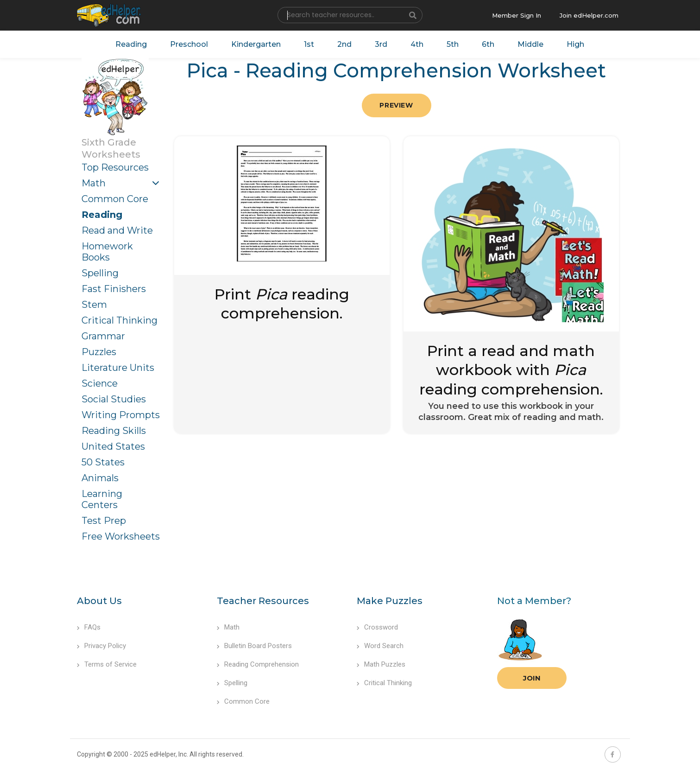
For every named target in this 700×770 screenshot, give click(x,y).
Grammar (103, 336)
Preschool (189, 44)
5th (453, 44)
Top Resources (115, 167)
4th (417, 44)
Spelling (100, 273)
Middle (530, 44)
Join (532, 678)
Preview (396, 105)
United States (113, 446)
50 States (103, 462)
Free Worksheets (121, 536)
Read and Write (117, 230)
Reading (131, 44)
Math (94, 183)
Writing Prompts (121, 415)
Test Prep (104, 521)
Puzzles (99, 352)
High (575, 44)
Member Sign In (517, 15)
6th (488, 44)
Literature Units (118, 368)
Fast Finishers (114, 289)
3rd (381, 44)
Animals (100, 478)
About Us (99, 601)
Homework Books (107, 252)
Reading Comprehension (258, 664)
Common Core (115, 199)
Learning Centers (102, 499)
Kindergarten (256, 44)
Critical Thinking (120, 320)
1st (309, 44)
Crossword (377, 627)
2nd (344, 44)
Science (100, 383)
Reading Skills (114, 431)
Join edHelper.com (589, 15)
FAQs (89, 627)
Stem (94, 305)
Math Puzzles (381, 664)
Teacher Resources (263, 601)
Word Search (380, 646)
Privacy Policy (101, 646)
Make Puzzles (390, 601)
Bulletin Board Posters (254, 646)
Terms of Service (107, 664)
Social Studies (114, 399)
